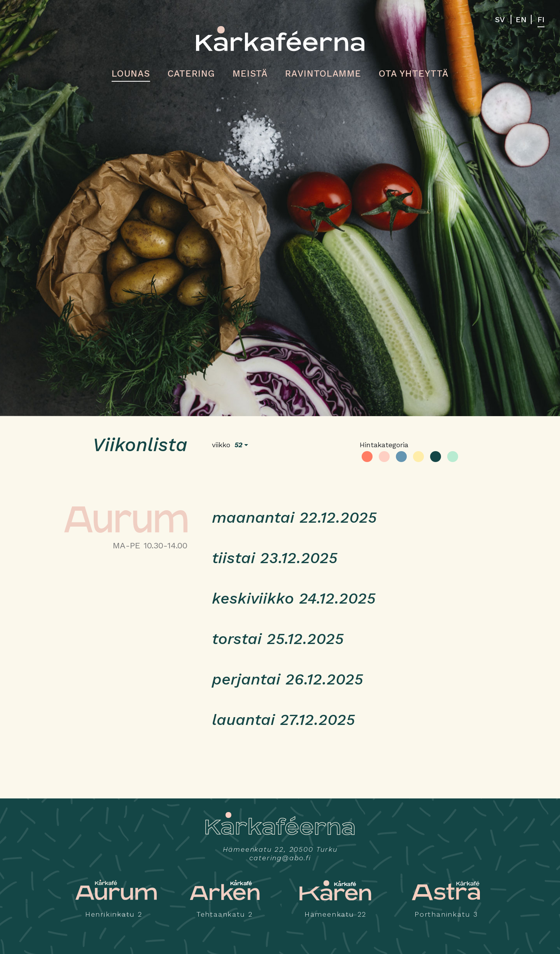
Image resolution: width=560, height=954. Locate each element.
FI (541, 19)
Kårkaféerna (280, 39)
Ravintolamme (323, 74)
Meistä (250, 74)
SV (500, 19)
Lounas (131, 74)
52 (238, 445)
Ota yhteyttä (414, 74)
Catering (191, 74)
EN (521, 19)
